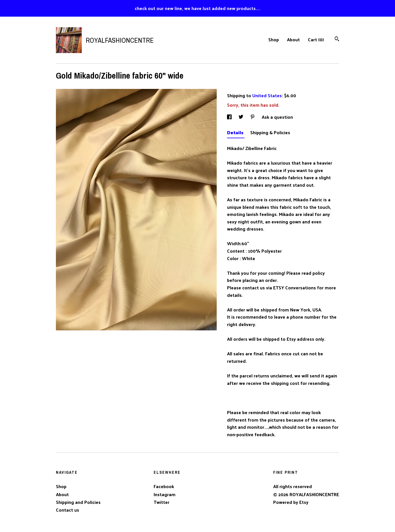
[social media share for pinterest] (253, 117)
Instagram (165, 494)
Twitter (162, 502)
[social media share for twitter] (242, 117)
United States (267, 95)
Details (236, 132)
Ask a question (277, 117)
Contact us (68, 510)
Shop (274, 39)
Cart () (316, 39)
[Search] (337, 39)
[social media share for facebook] (230, 117)
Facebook (164, 486)
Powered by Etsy (291, 502)
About (293, 39)
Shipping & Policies (270, 132)
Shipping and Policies (78, 502)
